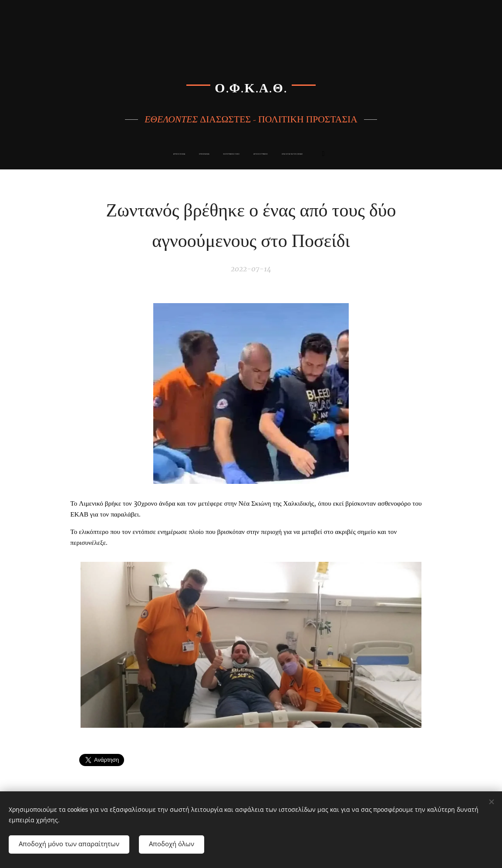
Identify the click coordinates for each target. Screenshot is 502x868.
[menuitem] (192, 154)
